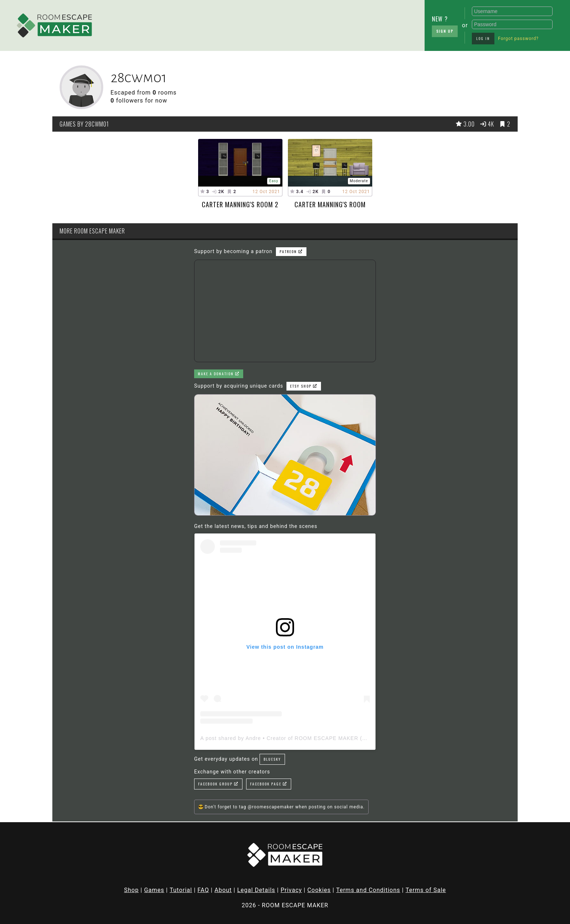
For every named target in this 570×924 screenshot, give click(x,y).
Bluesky (272, 759)
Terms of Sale (426, 890)
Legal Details (256, 890)
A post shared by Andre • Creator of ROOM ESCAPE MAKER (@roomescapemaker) (309, 738)
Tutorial (181, 890)
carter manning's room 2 (240, 204)
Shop (131, 890)
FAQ (203, 890)
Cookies (319, 890)
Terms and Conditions (368, 890)
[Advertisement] (230, 24)
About (223, 890)
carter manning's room (330, 204)
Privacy (291, 890)
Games (154, 890)
